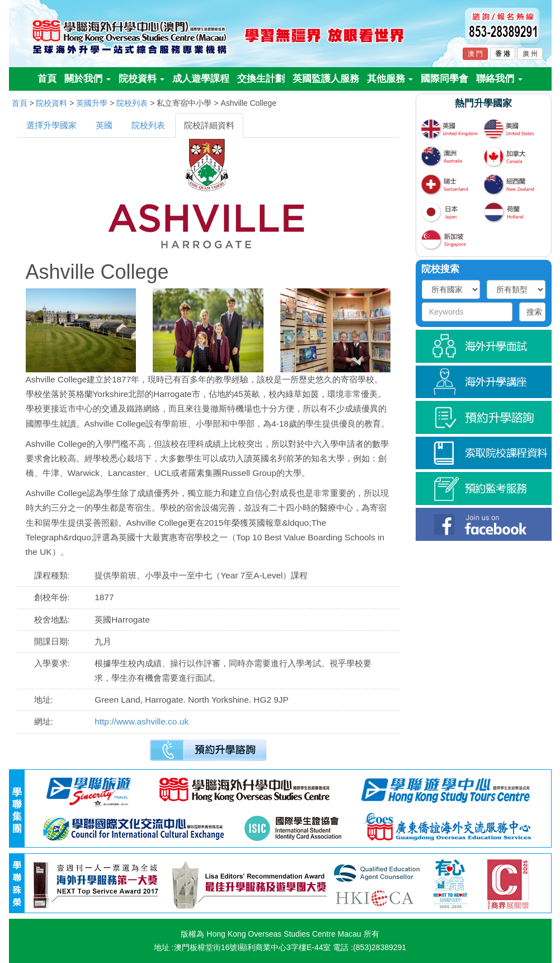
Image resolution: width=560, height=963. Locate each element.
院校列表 (132, 103)
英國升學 (92, 103)
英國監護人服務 (326, 79)
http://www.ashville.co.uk (142, 721)
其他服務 (390, 79)
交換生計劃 (261, 79)
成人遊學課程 (201, 79)
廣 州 (530, 54)
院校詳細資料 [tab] (209, 125)
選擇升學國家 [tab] (51, 125)
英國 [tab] (104, 125)
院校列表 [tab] (148, 125)
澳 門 (475, 54)
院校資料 (142, 79)
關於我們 (88, 79)
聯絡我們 (499, 79)
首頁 (47, 79)
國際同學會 (444, 79)
